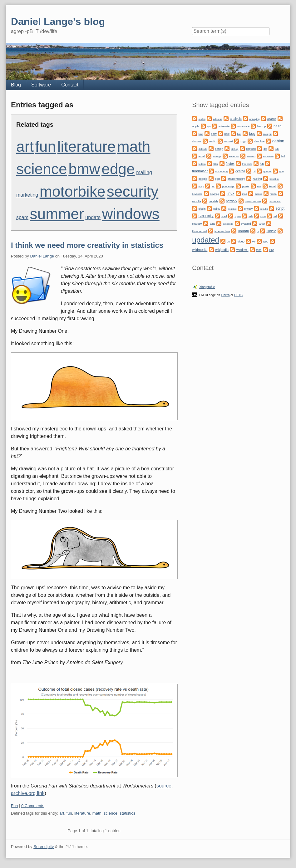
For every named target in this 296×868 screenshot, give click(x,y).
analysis (236, 119)
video (241, 242)
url (228, 242)
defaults (203, 149)
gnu (281, 171)
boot (227, 134)
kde (259, 186)
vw (254, 242)
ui (258, 231)
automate (224, 126)
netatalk (214, 201)
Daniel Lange (42, 256)
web (266, 242)
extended (268, 157)
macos (259, 194)
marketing (27, 195)
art (25, 147)
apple (196, 126)
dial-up (234, 149)
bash (277, 126)
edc (277, 149)
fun (45, 147)
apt (209, 127)
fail (283, 156)
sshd (263, 216)
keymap (215, 194)
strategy (197, 224)
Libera (225, 295)
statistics (127, 813)
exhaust (251, 157)
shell (224, 216)
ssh (251, 216)
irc (213, 186)
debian (278, 141)
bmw (84, 169)
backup (261, 126)
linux (231, 194)
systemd (246, 224)
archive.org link (28, 793)
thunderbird (199, 231)
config (212, 141)
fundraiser (200, 171)
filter (216, 164)
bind (201, 134)
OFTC (238, 295)
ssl (275, 216)
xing (272, 250)
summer (57, 214)
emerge (217, 157)
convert (229, 141)
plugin (202, 209)
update (93, 217)
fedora (202, 164)
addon (202, 119)
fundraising (222, 172)
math (134, 147)
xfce (259, 250)
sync (212, 224)
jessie (246, 186)
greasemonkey (236, 179)
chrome (197, 141)
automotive (243, 127)
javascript (228, 186)
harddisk (274, 179)
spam (22, 217)
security (133, 191)
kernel (272, 186)
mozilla (197, 201)
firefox (230, 164)
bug (252, 134)
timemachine (222, 231)
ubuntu (244, 231)
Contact (70, 85)
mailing (144, 172)
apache (272, 119)
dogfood (251, 149)
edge (118, 169)
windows (131, 214)
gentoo (240, 171)
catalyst (267, 134)
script (280, 208)
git (254, 171)
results (264, 209)
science (42, 169)
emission (234, 157)
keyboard (197, 194)
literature (87, 147)
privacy (248, 209)
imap (201, 186)
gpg (217, 179)
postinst (232, 209)
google (203, 179)
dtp (265, 149)
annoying (254, 119)
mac (245, 194)
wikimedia (200, 250)
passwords (274, 201)
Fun (14, 806)
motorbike (73, 191)
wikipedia (222, 250)
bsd (239, 134)
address (218, 119)
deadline (259, 141)
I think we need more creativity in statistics (87, 245)
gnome (267, 171)
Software (41, 85)
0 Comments (33, 806)
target (262, 224)
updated (206, 240)
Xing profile (207, 287)
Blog (16, 85)
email (202, 156)
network (232, 201)
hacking (257, 179)
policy (217, 209)
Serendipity (44, 847)
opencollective (253, 201)
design (219, 149)
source (164, 786)
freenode (247, 164)
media (273, 194)
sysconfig (228, 224)
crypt (244, 141)
